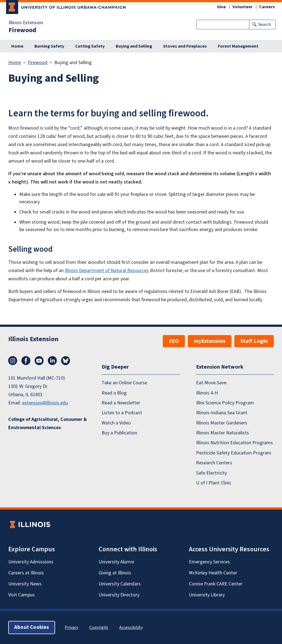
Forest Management (238, 46)
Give (221, 7)
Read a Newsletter (121, 403)
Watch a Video (116, 423)
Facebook (26, 361)
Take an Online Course (124, 383)
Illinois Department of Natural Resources (107, 271)
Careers (267, 7)
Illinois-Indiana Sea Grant (222, 413)
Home (17, 46)
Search (265, 24)
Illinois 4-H (207, 393)
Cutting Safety (90, 46)
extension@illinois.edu (45, 403)
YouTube (39, 361)
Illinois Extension (26, 23)
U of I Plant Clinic (214, 483)
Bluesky (66, 361)
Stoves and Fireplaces (185, 46)
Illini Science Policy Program (225, 403)
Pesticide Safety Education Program (234, 453)
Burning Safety (49, 46)
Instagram (13, 361)
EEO (174, 341)
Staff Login (254, 341)
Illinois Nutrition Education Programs (234, 443)
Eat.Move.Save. (212, 383)
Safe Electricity (211, 473)
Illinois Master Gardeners (222, 423)
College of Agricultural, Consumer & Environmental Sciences (48, 424)
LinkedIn (52, 361)
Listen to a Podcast (122, 413)
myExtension (210, 341)
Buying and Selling (134, 46)
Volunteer (242, 7)
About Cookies (32, 627)
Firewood (22, 30)
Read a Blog (114, 393)
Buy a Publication (119, 433)
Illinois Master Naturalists (223, 433)
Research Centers (214, 463)
